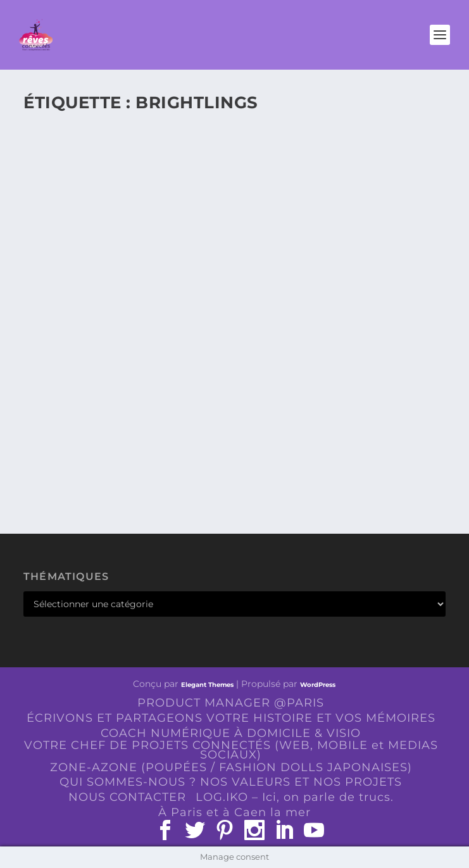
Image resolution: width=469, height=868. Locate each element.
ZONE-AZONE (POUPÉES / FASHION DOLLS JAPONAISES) (231, 767)
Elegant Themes (207, 685)
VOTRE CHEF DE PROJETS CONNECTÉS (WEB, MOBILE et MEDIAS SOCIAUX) (231, 750)
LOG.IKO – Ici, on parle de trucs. (295, 797)
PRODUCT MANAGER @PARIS (231, 703)
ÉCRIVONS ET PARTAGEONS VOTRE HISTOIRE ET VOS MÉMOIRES (231, 718)
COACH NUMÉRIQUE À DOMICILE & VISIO (231, 733)
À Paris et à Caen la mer (234, 812)
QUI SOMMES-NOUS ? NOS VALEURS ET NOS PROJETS (231, 782)
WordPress (318, 685)
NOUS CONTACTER (127, 797)
